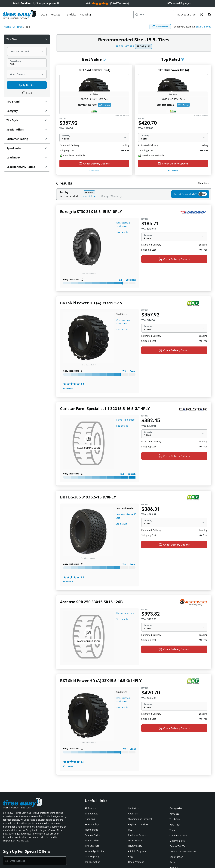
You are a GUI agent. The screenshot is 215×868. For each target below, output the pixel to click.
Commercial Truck (179, 835)
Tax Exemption (92, 862)
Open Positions (136, 862)
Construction (176, 857)
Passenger (175, 814)
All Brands (90, 808)
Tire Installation (93, 840)
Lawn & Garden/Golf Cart (183, 851)
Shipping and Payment (140, 819)
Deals (44, 15)
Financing (85, 15)
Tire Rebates (91, 814)
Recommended (69, 196)
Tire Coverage (92, 846)
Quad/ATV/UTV (177, 846)
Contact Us (134, 808)
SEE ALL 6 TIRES (125, 46)
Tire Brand (27, 102)
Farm (172, 862)
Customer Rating (27, 139)
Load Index (27, 158)
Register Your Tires (138, 824)
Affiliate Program (137, 851)
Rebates (55, 15)
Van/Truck (175, 825)
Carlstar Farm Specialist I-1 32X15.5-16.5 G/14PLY (105, 408)
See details (94, 171)
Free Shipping (92, 857)
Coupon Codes (92, 835)
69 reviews (68, 388)
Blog (130, 857)
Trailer (173, 830)
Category (27, 111)
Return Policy (92, 824)
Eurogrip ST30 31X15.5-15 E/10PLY (91, 211)
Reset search (160, 27)
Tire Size (27, 39)
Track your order (187, 15)
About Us (133, 814)
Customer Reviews (138, 835)
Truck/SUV (175, 819)
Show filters (203, 183)
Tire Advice (70, 15)
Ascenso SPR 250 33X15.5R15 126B (91, 602)
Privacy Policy (135, 846)
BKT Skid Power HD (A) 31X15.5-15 (91, 303)
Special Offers (27, 130)
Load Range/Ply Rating (27, 167)
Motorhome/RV (177, 841)
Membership (92, 830)
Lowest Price (89, 196)
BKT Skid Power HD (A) (94, 70)
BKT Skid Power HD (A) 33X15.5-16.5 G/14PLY (101, 681)
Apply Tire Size (27, 85)
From (143, 46)
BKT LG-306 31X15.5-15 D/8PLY (88, 497)
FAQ (130, 830)
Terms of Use (135, 840)
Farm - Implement (126, 420)
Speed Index (27, 148)
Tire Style (27, 120)
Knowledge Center (94, 851)
